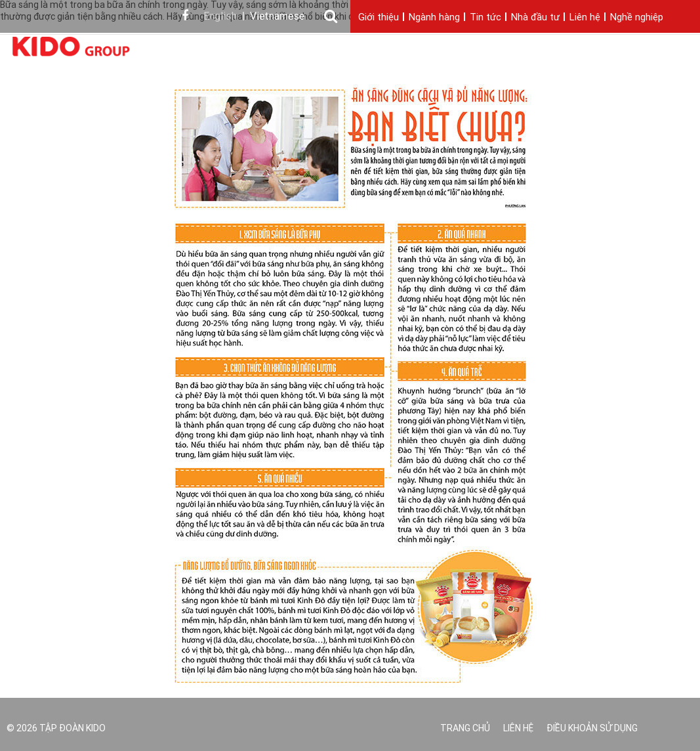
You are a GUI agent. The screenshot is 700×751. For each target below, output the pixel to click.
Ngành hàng (434, 18)
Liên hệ (585, 18)
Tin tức (485, 18)
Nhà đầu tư (535, 18)
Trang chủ (465, 729)
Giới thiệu (379, 18)
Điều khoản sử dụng (592, 729)
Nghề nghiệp (637, 18)
